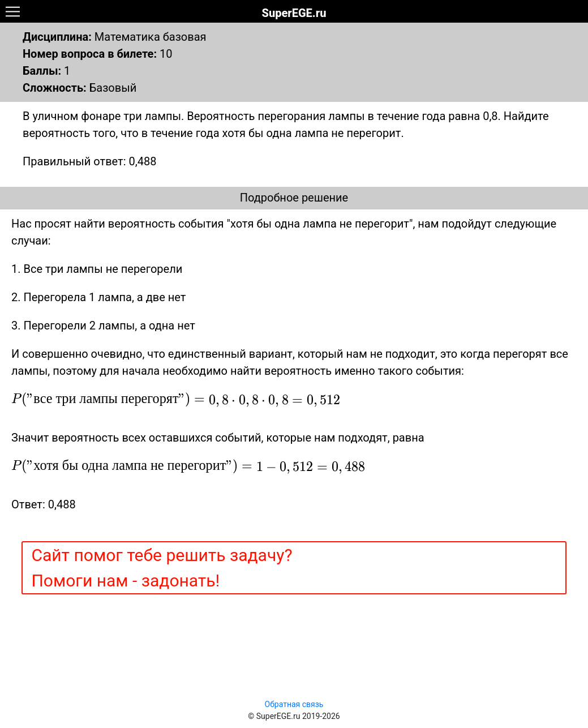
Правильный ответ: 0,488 (89, 161)
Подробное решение (294, 198)
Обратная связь (294, 704)
